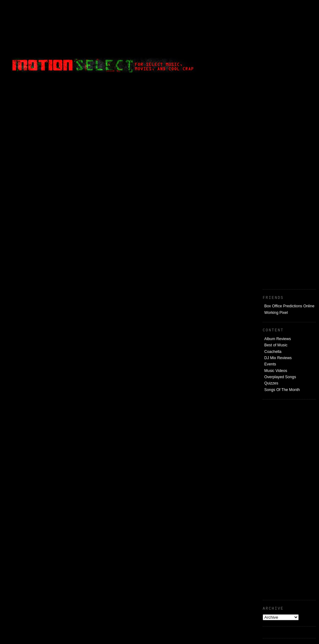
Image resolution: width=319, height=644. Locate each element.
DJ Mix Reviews (278, 358)
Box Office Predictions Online (289, 306)
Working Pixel (276, 313)
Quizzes (271, 383)
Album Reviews (278, 339)
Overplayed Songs (280, 377)
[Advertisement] (288, 188)
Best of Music (276, 345)
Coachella (273, 352)
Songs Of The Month (282, 390)
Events (270, 364)
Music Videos (276, 371)
